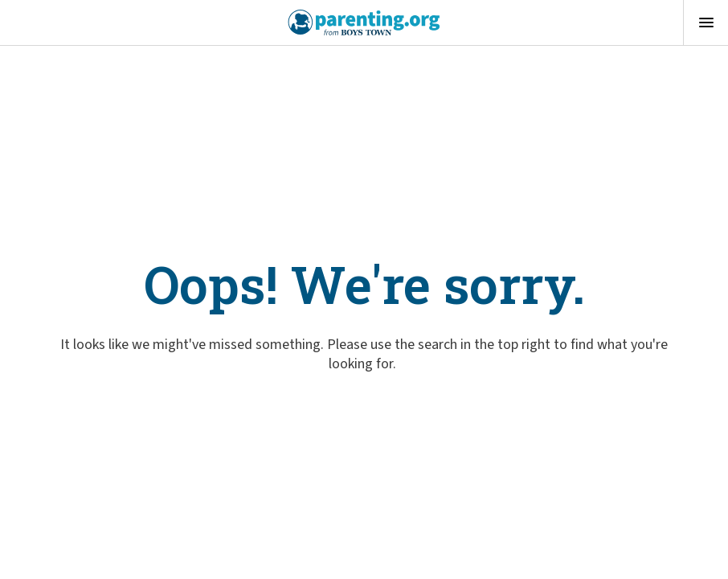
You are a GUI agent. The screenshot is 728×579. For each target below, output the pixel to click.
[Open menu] (706, 23)
